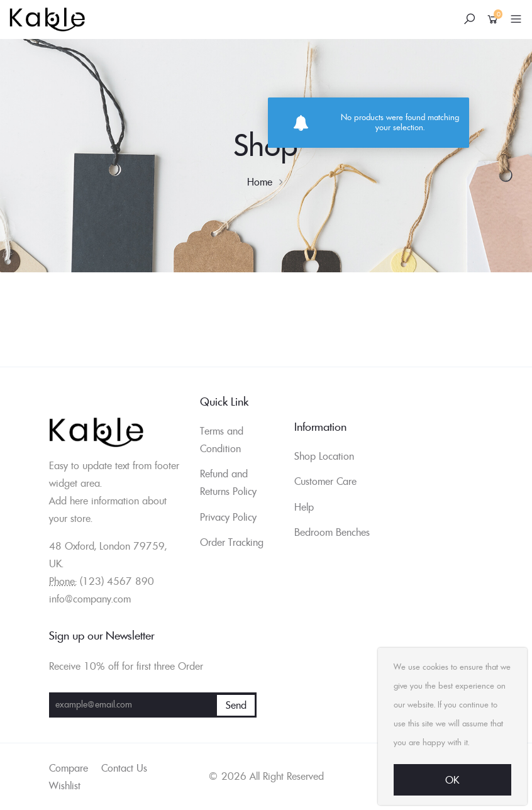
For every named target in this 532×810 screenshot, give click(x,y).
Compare (69, 768)
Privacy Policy (228, 517)
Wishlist (65, 785)
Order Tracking (232, 542)
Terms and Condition (222, 440)
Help (304, 507)
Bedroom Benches (332, 532)
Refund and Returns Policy (228, 482)
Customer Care (325, 481)
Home (260, 182)
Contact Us (124, 768)
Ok (452, 780)
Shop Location (324, 456)
